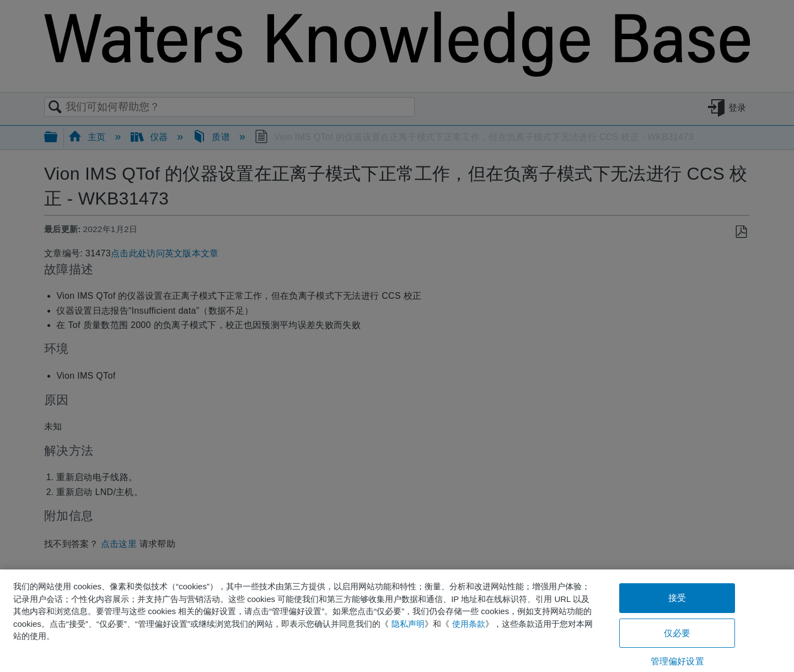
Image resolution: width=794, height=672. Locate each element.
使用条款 (469, 624)
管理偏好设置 (677, 661)
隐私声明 (408, 624)
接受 (677, 598)
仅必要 (677, 633)
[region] (397, 621)
